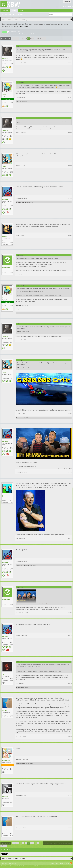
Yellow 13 (5, 59)
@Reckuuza (26, 535)
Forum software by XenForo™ (14, 866)
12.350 (11, 205)
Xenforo (16, 863)
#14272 (70, 538)
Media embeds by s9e (33, 866)
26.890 (11, 63)
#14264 (70, 165)
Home (57, 863)
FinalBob (24, 202)
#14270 (70, 414)
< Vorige (14, 39)
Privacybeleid (69, 866)
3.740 (11, 768)
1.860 (11, 801)
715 (31, 39)
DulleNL (24, 34)
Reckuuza (5, 199)
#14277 (70, 737)
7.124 (11, 715)
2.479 (11, 272)
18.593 (11, 102)
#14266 (70, 236)
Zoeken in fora (8, 14)
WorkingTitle (6, 268)
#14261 (70, 63)
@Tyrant (18, 305)
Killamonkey (6, 761)
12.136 (11, 171)
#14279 (70, 795)
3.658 (11, 243)
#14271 (70, 472)
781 (38, 39)
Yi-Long (5, 711)
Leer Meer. (24, 26)
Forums (14, 10)
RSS (71, 863)
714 (28, 39)
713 (26, 39)
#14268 (70, 309)
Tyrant (4, 166)
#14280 (70, 828)
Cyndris (18, 202)
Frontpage (5, 10)
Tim (17, 418)
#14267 (70, 274)
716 (33, 39)
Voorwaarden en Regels (59, 866)
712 (23, 39)
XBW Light (4, 863)
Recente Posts (19, 14)
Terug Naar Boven (64, 863)
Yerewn (4, 237)
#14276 (70, 683)
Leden (21, 10)
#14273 (70, 561)
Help (53, 863)
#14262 (70, 97)
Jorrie (4, 95)
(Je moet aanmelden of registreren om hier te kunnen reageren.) (58, 843)
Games (12, 34)
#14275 (70, 636)
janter (4, 496)
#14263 (70, 133)
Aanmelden (67, 2)
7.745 (11, 679)
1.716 (11, 501)
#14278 (70, 759)
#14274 (70, 613)
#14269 (70, 340)
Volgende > (43, 39)
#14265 (70, 198)
